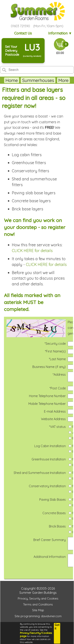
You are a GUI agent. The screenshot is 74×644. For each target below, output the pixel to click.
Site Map (38, 617)
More (63, 80)
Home (12, 80)
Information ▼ (60, 33)
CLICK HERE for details (32, 251)
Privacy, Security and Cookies (38, 605)
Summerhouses (38, 80)
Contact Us (23, 33)
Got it (57, 627)
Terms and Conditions (38, 611)
